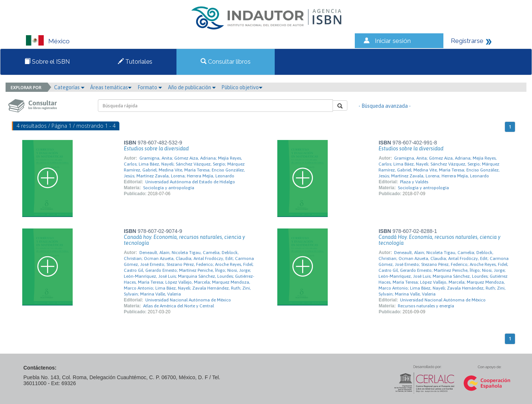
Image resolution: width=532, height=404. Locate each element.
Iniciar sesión (393, 41)
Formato (150, 87)
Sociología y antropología (169, 188)
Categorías (69, 87)
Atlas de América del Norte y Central (179, 306)
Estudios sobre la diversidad (156, 148)
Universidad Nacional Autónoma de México (188, 300)
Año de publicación (192, 87)
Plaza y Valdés (414, 182)
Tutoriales (135, 62)
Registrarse (467, 41)
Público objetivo (242, 87)
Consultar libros (226, 62)
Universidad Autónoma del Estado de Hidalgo (190, 182)
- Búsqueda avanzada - (385, 106)
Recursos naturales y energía (426, 306)
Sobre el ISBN (47, 62)
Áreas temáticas (111, 87)
